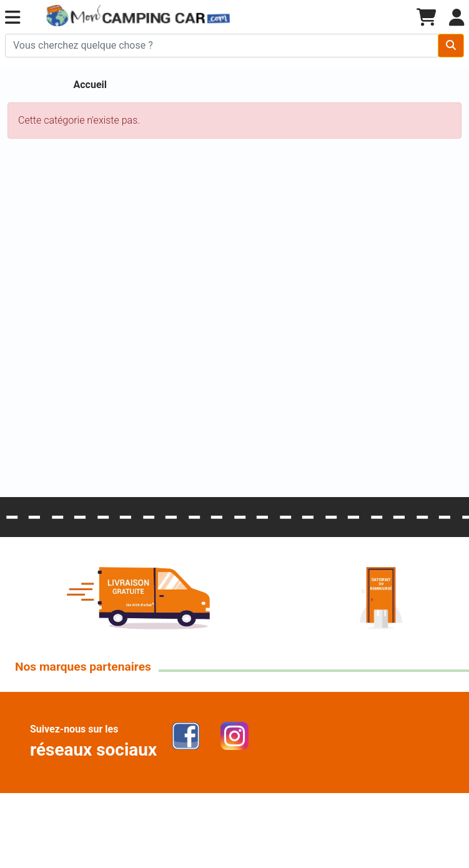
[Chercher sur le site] (222, 46)
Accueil (91, 85)
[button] (12, 18)
